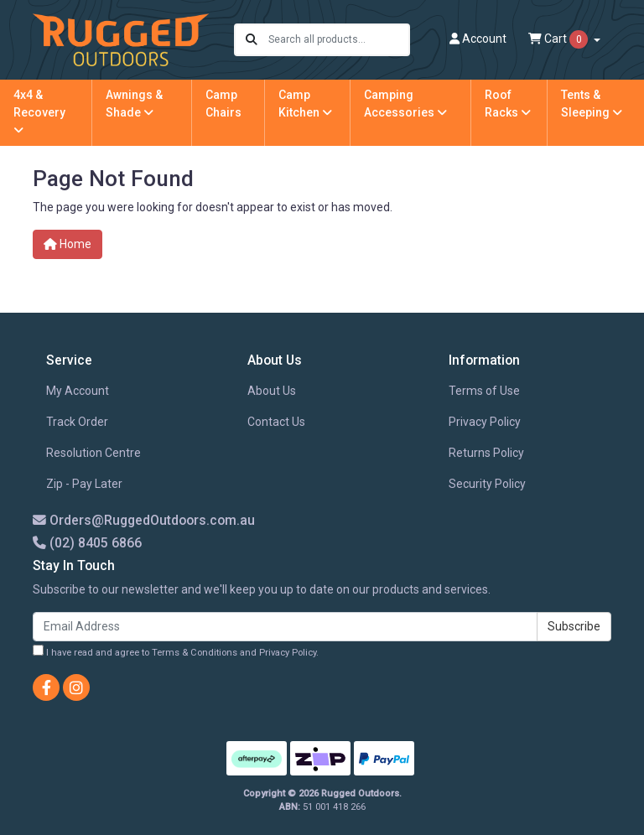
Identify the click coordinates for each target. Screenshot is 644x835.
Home (68, 244)
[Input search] (338, 40)
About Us (272, 391)
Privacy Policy (485, 422)
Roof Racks (508, 104)
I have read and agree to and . (176, 651)
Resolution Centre (93, 453)
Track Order (77, 422)
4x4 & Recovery (39, 112)
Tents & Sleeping (592, 104)
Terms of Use (484, 391)
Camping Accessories (405, 104)
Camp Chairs (223, 104)
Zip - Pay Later (84, 484)
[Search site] (252, 40)
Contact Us (276, 422)
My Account (78, 391)
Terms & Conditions (195, 653)
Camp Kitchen (305, 104)
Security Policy (487, 484)
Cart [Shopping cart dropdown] (559, 39)
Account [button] (478, 39)
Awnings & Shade (134, 104)
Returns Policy (486, 453)
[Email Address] (285, 627)
